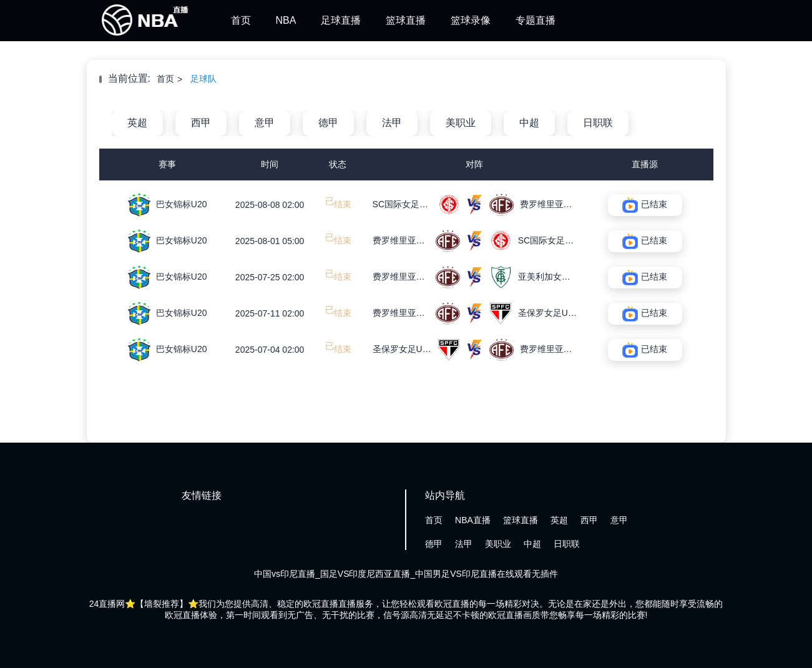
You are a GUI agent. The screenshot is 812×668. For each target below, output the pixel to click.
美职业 (461, 123)
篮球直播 (406, 20)
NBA (286, 20)
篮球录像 (471, 20)
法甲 (392, 123)
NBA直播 (473, 520)
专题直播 (536, 20)
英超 (137, 123)
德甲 (328, 123)
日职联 (598, 123)
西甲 (201, 123)
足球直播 (341, 20)
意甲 (265, 123)
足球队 (203, 79)
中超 (529, 123)
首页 (241, 20)
